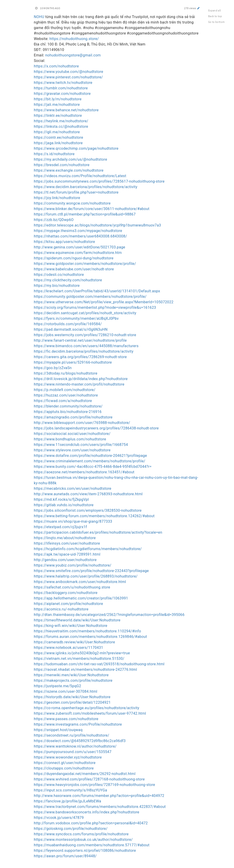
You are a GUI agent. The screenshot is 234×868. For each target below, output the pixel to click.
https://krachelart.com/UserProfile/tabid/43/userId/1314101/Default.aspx (97, 291)
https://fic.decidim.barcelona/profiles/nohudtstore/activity (84, 351)
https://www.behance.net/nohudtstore (66, 110)
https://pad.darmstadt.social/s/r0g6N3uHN (71, 329)
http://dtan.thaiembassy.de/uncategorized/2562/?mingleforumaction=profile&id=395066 (109, 615)
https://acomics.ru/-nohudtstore (61, 609)
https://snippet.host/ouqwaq (58, 730)
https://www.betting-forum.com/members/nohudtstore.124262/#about (94, 516)
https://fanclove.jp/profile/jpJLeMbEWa (68, 801)
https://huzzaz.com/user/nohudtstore (66, 395)
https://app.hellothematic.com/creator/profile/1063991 (81, 598)
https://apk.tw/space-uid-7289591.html (67, 554)
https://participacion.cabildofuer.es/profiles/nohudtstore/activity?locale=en (98, 532)
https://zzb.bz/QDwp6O (54, 220)
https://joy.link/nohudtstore (57, 198)
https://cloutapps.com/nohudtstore (64, 768)
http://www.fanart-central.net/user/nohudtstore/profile (80, 340)
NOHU (39, 17)
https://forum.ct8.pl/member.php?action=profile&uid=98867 (85, 214)
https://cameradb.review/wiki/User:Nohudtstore (74, 642)
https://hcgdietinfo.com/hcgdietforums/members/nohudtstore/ (88, 549)
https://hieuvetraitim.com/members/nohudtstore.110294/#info (87, 631)
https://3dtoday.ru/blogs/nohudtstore (66, 373)
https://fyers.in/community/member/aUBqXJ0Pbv (76, 318)
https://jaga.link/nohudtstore (58, 143)
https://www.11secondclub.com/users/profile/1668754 (81, 445)
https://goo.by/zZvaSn (53, 368)
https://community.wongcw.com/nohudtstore (72, 203)
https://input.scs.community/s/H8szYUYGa (70, 790)
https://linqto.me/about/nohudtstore (65, 538)
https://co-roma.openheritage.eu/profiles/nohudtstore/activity (86, 708)
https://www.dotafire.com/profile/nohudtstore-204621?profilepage (90, 456)
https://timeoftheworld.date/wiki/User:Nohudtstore (77, 620)
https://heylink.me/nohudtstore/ (61, 121)
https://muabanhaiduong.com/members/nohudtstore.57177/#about (92, 845)
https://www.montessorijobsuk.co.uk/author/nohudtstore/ (83, 840)
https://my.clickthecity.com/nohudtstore (68, 280)
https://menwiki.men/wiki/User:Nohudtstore (71, 675)
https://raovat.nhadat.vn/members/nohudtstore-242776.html (85, 670)
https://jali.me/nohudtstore (57, 105)
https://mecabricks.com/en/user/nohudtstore (73, 489)
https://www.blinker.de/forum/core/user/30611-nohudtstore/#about (92, 209)
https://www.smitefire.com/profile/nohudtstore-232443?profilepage (91, 571)
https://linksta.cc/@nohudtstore (61, 126)
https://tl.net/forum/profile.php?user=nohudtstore (76, 192)
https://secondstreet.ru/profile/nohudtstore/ (72, 735)
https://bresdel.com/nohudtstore (62, 165)
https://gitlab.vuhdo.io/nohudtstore (64, 505)
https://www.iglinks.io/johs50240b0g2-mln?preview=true (82, 653)
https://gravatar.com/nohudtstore (62, 94)
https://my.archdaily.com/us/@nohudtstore (70, 159)
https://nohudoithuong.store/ (74, 39)
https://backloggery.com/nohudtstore (66, 593)
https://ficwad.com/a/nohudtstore (63, 401)
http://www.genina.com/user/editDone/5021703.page (80, 247)
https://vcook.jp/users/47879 (59, 818)
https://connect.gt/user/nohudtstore (65, 763)
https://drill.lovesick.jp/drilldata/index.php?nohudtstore (81, 379)
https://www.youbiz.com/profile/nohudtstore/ (73, 565)
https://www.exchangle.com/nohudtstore (69, 170)
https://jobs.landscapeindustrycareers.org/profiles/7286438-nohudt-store (96, 428)
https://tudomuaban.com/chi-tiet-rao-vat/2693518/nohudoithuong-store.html (99, 664)
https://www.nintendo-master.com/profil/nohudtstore (79, 384)
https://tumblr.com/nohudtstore (61, 88)
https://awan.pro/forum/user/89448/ (65, 856)
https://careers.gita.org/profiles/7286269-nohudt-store (80, 357)
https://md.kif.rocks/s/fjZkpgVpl (61, 499)
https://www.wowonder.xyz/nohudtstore (68, 757)
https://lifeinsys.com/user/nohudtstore (67, 543)
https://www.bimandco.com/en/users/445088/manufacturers (86, 346)
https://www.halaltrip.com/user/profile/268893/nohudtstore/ (86, 576)
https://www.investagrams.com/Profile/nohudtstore (78, 724)
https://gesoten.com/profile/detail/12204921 (72, 702)
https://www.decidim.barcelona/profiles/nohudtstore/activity (86, 187)
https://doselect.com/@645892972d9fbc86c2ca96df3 (80, 741)
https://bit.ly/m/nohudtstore (58, 99)
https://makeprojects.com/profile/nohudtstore (73, 680)
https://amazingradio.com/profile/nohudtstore (73, 417)
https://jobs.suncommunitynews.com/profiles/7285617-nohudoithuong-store (99, 181)
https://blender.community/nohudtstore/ (68, 406)
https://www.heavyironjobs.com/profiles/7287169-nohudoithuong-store (94, 785)
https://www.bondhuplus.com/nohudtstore (70, 439)
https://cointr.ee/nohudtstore (58, 137)
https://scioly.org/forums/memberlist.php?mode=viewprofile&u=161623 (95, 308)
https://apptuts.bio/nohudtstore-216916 (68, 412)
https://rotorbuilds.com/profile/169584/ (68, 324)
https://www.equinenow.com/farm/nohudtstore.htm (78, 253)
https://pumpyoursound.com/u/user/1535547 (73, 752)
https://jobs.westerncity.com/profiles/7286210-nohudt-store (85, 335)
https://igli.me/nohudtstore (57, 132)
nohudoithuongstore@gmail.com (73, 55)
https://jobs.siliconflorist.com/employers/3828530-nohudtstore (88, 510)
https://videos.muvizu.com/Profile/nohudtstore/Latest (80, 176)
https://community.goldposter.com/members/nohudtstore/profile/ (90, 297)
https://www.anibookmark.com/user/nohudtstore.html (80, 582)
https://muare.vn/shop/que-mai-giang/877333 (73, 521)
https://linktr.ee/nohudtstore (58, 116)
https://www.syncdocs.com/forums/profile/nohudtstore (81, 834)
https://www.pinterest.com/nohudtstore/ (68, 77)
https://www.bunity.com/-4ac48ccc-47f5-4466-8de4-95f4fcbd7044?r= (93, 467)
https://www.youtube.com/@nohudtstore (68, 72)
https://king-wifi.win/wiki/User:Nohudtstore (71, 626)
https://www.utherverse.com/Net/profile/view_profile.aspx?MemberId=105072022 (104, 302)
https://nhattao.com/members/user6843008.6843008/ (80, 236)
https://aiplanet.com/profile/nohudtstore (68, 604)
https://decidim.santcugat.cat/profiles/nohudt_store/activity (85, 313)
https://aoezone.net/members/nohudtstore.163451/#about (84, 472)
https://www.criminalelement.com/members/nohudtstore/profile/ (90, 461)
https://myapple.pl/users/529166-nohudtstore (73, 362)
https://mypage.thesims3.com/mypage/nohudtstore (78, 231)
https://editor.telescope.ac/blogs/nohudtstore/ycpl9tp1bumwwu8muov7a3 (97, 225)
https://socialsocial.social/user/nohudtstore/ (72, 434)
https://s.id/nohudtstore (54, 154)
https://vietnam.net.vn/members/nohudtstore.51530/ (79, 659)
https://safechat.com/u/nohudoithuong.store (72, 587)
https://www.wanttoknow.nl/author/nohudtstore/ (75, 746)
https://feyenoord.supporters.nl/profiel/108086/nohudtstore (85, 851)
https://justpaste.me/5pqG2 (57, 686)
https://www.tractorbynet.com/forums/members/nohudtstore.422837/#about (100, 807)
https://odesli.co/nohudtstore (59, 275)
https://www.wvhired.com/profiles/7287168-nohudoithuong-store (89, 779)
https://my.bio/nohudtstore (57, 286)
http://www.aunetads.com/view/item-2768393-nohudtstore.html (88, 494)
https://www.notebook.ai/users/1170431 (68, 648)
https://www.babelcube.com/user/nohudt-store (74, 269)
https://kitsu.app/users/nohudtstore (64, 242)
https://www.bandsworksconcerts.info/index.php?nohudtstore (86, 812)
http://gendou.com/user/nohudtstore (65, 560)
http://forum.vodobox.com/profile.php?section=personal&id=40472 (91, 823)
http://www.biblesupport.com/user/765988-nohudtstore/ (82, 423)
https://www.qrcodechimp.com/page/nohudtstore (76, 148)
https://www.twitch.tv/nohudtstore (63, 83)
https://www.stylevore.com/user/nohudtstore (72, 450)
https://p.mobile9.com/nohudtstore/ (65, 390)
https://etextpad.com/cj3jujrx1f (60, 527)
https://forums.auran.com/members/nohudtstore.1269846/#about (90, 637)
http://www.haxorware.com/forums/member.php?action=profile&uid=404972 (99, 796)
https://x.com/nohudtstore (56, 66)
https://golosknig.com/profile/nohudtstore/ (71, 829)
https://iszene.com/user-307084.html (66, 691)
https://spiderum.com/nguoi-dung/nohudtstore (74, 258)
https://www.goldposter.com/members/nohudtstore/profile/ (85, 264)
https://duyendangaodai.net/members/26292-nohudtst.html (85, 774)
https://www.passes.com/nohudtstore (66, 719)
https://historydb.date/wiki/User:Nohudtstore (72, 697)
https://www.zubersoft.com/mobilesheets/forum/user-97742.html (90, 713)
